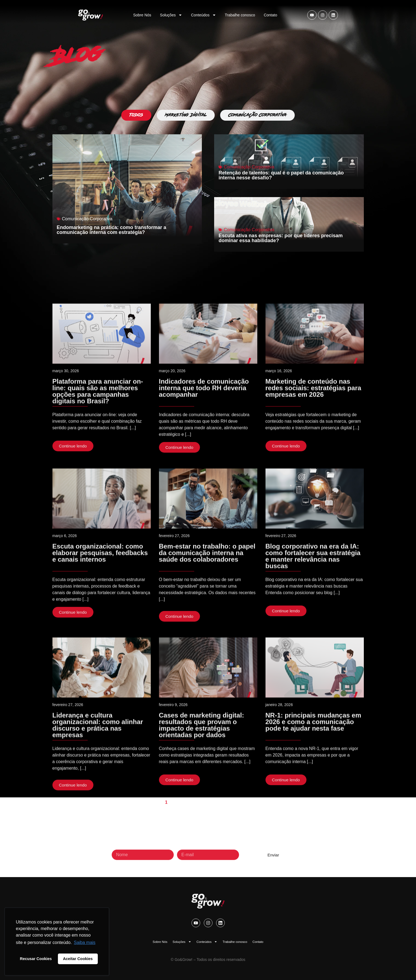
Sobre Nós (142, 15)
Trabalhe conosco (240, 15)
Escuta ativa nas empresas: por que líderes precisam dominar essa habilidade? (281, 238)
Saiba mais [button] (85, 942)
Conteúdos (203, 15)
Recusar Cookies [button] (36, 959)
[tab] (136, 115)
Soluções (171, 15)
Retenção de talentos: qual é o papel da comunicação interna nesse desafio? (281, 175)
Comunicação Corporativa (87, 219)
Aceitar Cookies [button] (78, 959)
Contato (271, 15)
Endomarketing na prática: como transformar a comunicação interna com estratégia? (112, 230)
